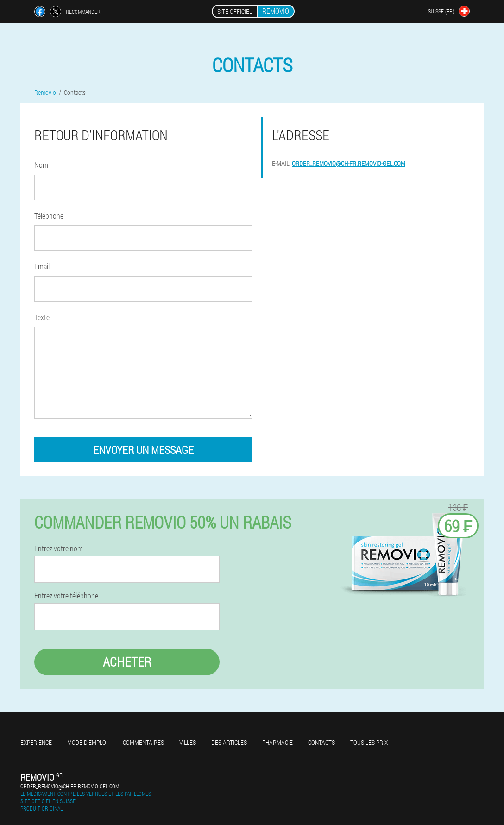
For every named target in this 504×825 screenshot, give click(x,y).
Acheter (127, 662)
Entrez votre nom (59, 548)
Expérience (36, 742)
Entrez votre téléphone (66, 596)
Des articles (229, 742)
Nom (41, 165)
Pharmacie (277, 742)
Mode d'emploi (87, 742)
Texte (42, 317)
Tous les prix (369, 742)
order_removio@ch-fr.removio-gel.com (349, 163)
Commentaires (143, 742)
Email (42, 266)
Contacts (321, 742)
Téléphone (49, 216)
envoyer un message (143, 450)
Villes (188, 742)
